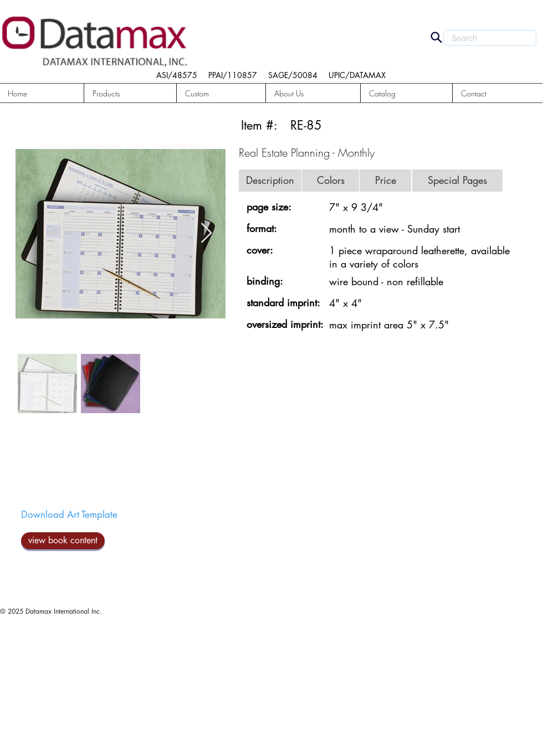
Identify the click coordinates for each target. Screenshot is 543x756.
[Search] (436, 37)
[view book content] (63, 541)
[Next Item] (206, 233)
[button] (130, 93)
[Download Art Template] (69, 515)
